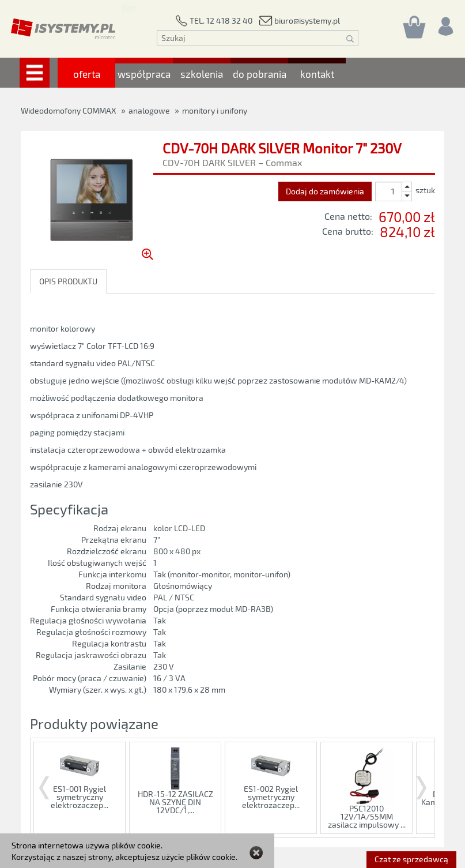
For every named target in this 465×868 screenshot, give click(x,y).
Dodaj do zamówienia (325, 191)
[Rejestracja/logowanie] (445, 23)
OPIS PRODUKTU (68, 281)
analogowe (149, 110)
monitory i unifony (215, 110)
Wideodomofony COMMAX (69, 110)
